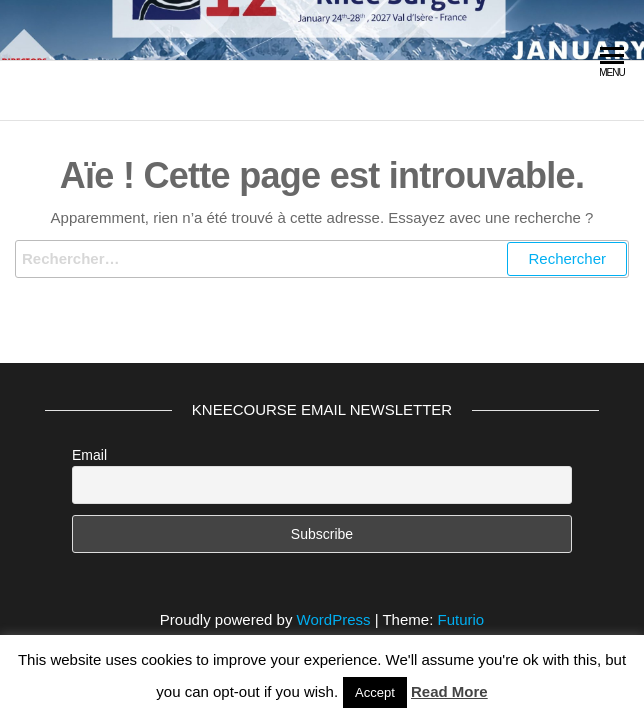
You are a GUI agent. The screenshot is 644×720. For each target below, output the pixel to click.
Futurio (460, 619)
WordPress (334, 619)
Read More (449, 691)
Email (89, 455)
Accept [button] (375, 692)
